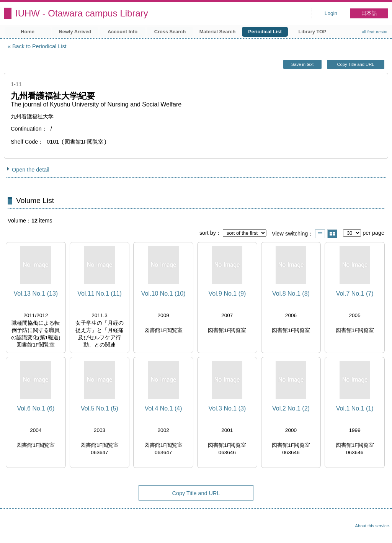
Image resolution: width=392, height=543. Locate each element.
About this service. (373, 526)
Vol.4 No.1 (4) (163, 408)
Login (331, 13)
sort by (208, 233)
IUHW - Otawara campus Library (82, 13)
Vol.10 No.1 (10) (163, 294)
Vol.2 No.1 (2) (291, 408)
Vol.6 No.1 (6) (36, 408)
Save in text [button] (302, 64)
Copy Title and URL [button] (355, 64)
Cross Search (170, 32)
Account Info (122, 32)
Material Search (218, 32)
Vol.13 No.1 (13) (36, 294)
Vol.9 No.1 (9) (227, 294)
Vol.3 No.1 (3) (227, 408)
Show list (320, 234)
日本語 (369, 13)
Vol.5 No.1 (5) (100, 408)
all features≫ (375, 32)
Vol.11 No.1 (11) (100, 294)
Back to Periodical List (39, 46)
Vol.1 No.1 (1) (355, 408)
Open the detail (31, 170)
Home (28, 32)
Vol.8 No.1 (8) (291, 294)
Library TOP (312, 32)
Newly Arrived (75, 32)
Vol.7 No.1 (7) (355, 294)
